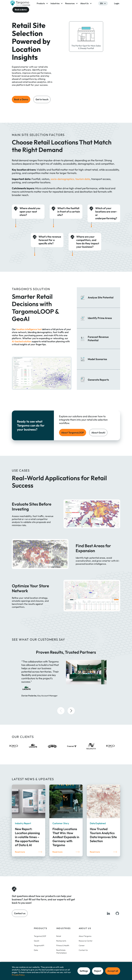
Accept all (113, 971)
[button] (61, 711)
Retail (59, 936)
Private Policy (18, 975)
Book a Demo (21, 99)
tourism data (83, 179)
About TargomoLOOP (73, 433)
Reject (98, 971)
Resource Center (86, 941)
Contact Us (83, 950)
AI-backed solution (22, 341)
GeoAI (36, 941)
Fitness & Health (63, 945)
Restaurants (61, 941)
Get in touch (42, 99)
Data (36, 950)
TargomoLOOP (40, 936)
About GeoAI (98, 433)
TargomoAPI (39, 945)
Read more (20, 852)
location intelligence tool (29, 329)
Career (82, 945)
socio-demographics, (63, 179)
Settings (84, 971)
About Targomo (85, 936)
